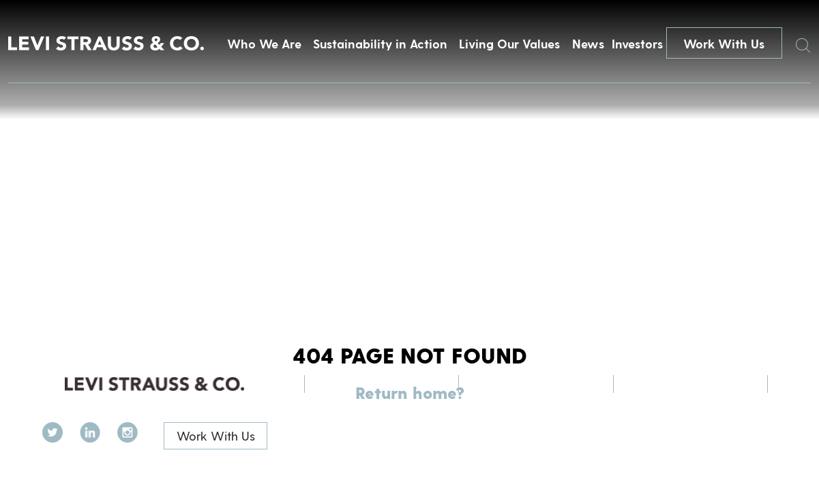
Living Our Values (509, 43)
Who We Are (264, 43)
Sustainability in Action (380, 43)
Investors (637, 43)
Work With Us (724, 43)
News (588, 43)
